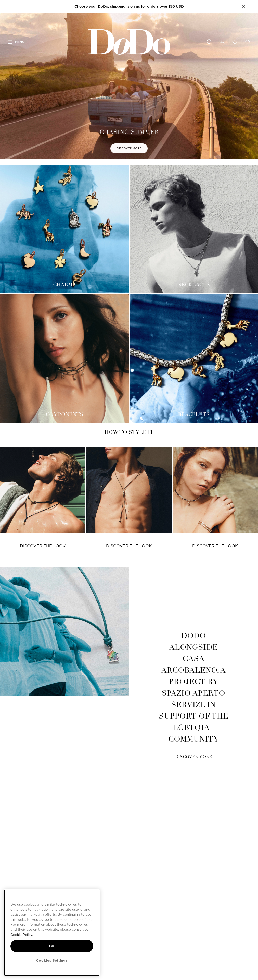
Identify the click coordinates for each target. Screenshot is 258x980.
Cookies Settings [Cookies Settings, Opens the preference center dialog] (52, 960)
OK (52, 946)
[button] (244, 7)
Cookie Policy (21, 935)
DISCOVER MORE (129, 148)
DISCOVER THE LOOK (43, 546)
